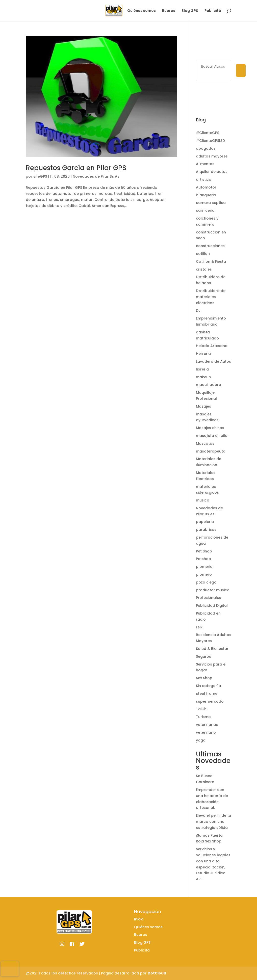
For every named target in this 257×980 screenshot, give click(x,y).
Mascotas (205, 443)
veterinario (206, 732)
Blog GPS (190, 11)
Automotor (206, 187)
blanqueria (206, 195)
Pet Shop (204, 551)
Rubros (169, 11)
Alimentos (205, 164)
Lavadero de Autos (213, 361)
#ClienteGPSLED (210, 141)
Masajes (203, 406)
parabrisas (206, 529)
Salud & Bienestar (212, 649)
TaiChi (202, 709)
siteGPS (40, 176)
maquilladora (209, 385)
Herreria (203, 354)
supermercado (210, 701)
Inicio (116, 11)
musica (203, 500)
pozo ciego (206, 582)
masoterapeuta (211, 451)
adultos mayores (212, 156)
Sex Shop (204, 678)
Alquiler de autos (212, 172)
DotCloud (157, 973)
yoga (201, 740)
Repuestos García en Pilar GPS (76, 168)
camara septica (211, 203)
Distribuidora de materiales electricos (211, 297)
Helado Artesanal (212, 346)
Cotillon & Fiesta (211, 261)
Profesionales (209, 598)
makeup (203, 377)
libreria (202, 369)
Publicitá (213, 11)
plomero (204, 574)
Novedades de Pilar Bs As (96, 176)
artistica (204, 179)
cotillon (203, 254)
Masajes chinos (210, 428)
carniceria (205, 210)
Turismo (203, 717)
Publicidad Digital (212, 605)
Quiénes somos (142, 11)
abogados (206, 148)
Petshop (203, 559)
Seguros (203, 656)
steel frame (207, 694)
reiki (200, 627)
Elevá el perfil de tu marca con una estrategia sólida (213, 822)
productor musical (213, 590)
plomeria (204, 567)
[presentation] (10, 969)
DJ (198, 310)
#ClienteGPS (208, 133)
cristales (204, 269)
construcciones (210, 246)
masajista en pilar (212, 436)
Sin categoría (208, 686)
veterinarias (207, 725)
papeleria (205, 522)
